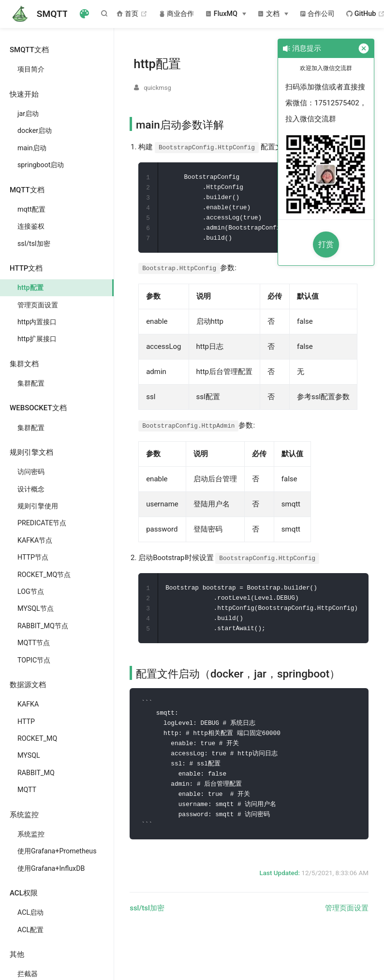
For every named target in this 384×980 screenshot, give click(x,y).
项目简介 (31, 69)
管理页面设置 (38, 305)
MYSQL (29, 755)
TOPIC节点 (34, 660)
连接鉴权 (31, 226)
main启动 (32, 148)
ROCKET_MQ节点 (44, 575)
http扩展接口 (37, 339)
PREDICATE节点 (42, 523)
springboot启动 (41, 165)
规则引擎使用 (38, 506)
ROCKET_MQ (37, 738)
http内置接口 (37, 322)
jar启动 (28, 114)
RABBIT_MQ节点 (43, 626)
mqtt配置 (31, 209)
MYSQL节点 (36, 608)
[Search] (106, 14)
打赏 (326, 244)
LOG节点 (31, 591)
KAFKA (28, 704)
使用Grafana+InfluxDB (51, 868)
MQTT (27, 790)
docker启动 (35, 130)
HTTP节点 (33, 557)
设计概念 (31, 489)
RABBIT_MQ (36, 773)
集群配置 (31, 383)
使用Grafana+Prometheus (57, 851)
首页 (132, 14)
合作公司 (318, 14)
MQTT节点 (34, 643)
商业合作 (177, 14)
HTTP (26, 721)
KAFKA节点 (35, 540)
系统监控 (31, 834)
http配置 (30, 288)
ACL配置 (30, 930)
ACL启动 (30, 912)
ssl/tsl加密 (34, 244)
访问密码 (31, 472)
